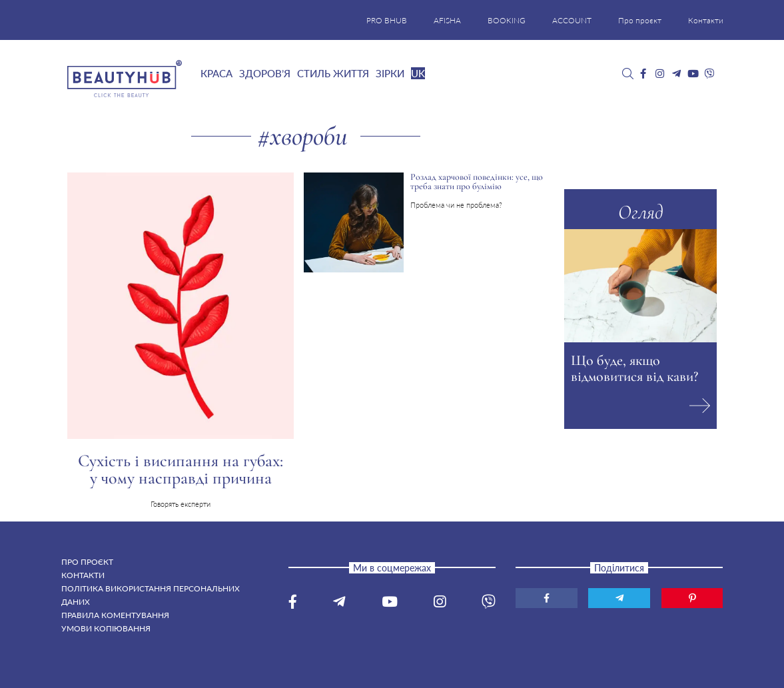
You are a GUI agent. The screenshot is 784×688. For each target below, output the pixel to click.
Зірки (390, 73)
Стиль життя (333, 73)
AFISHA (447, 20)
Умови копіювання (106, 628)
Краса (216, 73)
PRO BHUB (387, 20)
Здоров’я (265, 73)
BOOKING (507, 20)
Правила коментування (115, 615)
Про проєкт (640, 20)
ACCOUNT (572, 20)
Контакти (706, 20)
